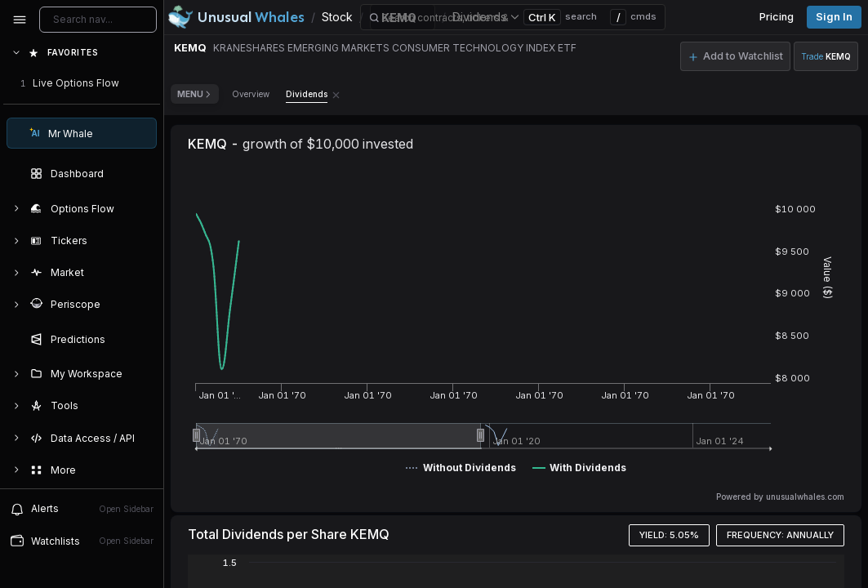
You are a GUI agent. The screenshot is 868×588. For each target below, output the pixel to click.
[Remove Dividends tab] (336, 94)
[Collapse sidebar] (20, 20)
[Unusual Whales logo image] (236, 17)
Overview (251, 94)
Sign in (834, 17)
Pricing (777, 17)
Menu (195, 94)
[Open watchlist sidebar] (82, 541)
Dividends (307, 94)
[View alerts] (82, 509)
